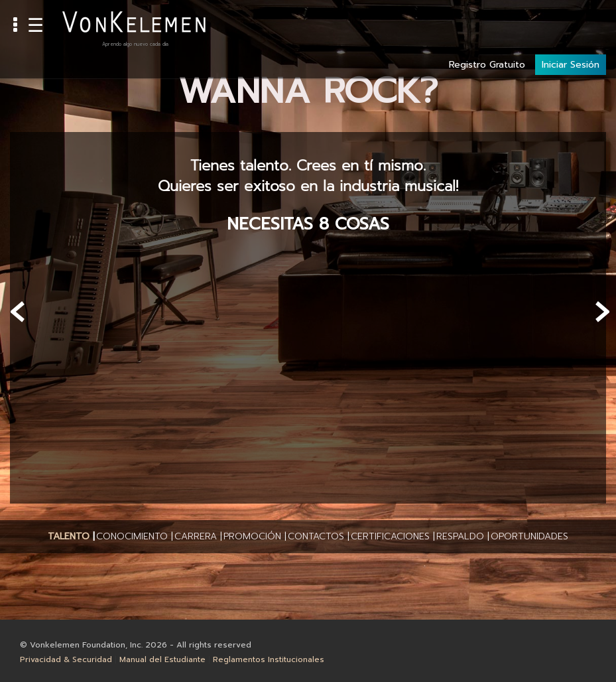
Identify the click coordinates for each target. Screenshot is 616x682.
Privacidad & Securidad (66, 659)
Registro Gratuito (487, 21)
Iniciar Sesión (571, 21)
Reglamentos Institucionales (269, 659)
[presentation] (18, 312)
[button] (69, 537)
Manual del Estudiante (162, 659)
